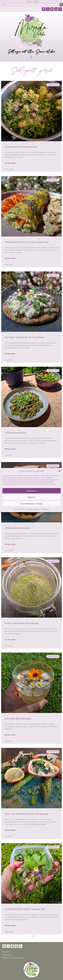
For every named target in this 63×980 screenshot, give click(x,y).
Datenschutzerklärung (33, 509)
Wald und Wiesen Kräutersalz (22, 623)
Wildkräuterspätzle (15, 433)
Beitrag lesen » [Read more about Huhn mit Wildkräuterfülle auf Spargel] (10, 830)
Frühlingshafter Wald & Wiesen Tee (25, 909)
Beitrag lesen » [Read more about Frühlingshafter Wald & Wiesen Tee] (10, 926)
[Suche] (61, 5)
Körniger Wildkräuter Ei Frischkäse (25, 337)
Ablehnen (31, 497)
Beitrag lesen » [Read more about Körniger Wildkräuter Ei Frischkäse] (10, 354)
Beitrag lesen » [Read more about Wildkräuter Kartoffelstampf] (10, 163)
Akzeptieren (32, 491)
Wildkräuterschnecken (17, 528)
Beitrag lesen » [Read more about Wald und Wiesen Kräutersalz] (10, 640)
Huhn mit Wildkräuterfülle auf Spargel (26, 814)
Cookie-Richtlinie (19, 509)
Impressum (45, 509)
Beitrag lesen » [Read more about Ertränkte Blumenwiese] (10, 735)
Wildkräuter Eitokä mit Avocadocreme (27, 242)
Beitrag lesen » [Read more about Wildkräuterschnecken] (10, 544)
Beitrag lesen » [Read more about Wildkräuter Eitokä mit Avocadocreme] (10, 258)
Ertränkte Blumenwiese (18, 718)
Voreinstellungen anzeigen (31, 504)
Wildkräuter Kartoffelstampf (21, 147)
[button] (59, 471)
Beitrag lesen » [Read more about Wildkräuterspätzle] (10, 449)
